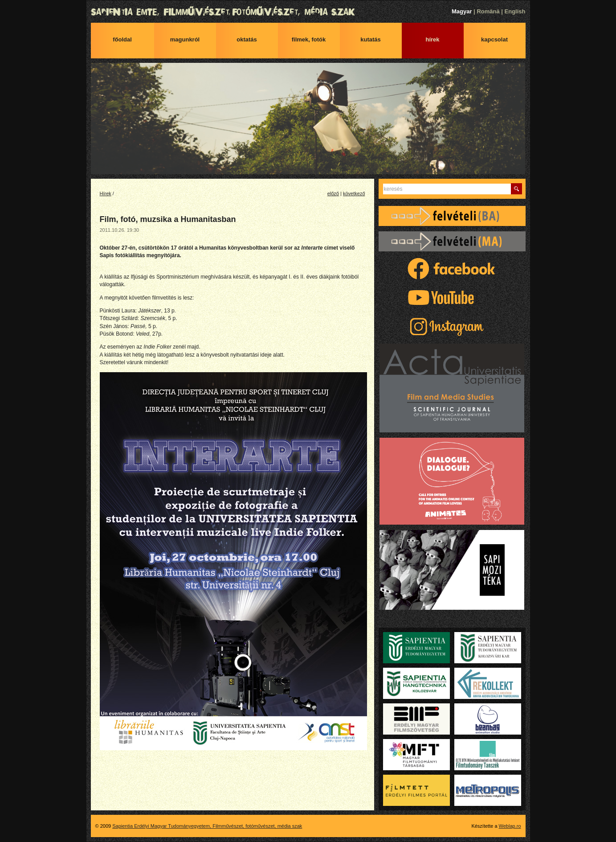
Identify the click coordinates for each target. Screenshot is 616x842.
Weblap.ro (510, 826)
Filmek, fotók (309, 39)
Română (488, 11)
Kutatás (371, 39)
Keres (516, 189)
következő (354, 193)
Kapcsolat (494, 39)
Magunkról (185, 39)
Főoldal (122, 39)
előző (333, 193)
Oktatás (247, 39)
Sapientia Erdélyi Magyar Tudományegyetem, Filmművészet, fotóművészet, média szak (308, 12)
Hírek (432, 39)
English (515, 11)
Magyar (462, 11)
